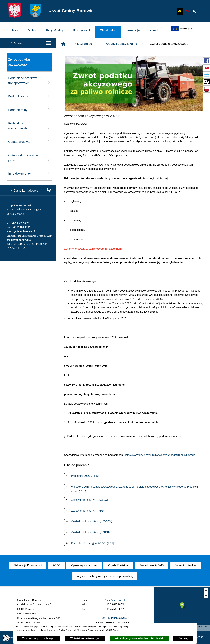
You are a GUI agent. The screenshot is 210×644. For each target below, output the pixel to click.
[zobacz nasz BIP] (187, 11)
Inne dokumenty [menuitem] (30, 173)
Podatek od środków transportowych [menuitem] (30, 81)
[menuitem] (15, 32)
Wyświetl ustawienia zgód (85, 638)
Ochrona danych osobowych (39, 638)
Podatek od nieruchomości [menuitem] (30, 126)
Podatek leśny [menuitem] (30, 96)
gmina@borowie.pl (24, 231)
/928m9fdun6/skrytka (19, 240)
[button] (180, 11)
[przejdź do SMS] (207, 82)
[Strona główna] (63, 44)
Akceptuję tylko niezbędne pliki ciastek (139, 638)
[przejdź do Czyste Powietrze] (207, 75)
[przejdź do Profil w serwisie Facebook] (207, 61)
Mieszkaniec (86, 44)
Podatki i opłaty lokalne (124, 44)
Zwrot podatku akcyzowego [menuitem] (30, 62)
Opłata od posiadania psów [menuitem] (30, 158)
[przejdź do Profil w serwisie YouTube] (207, 68)
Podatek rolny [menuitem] (30, 110)
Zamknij (183, 638)
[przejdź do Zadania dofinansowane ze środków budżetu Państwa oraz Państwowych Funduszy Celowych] (207, 89)
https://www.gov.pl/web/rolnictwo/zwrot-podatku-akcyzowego (160, 455)
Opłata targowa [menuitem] (30, 141)
